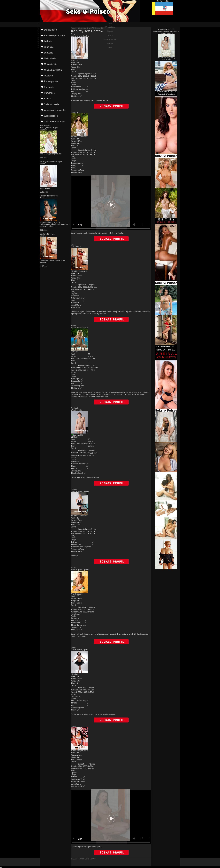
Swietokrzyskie (98, 28)
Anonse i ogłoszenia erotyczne (81, 28)
